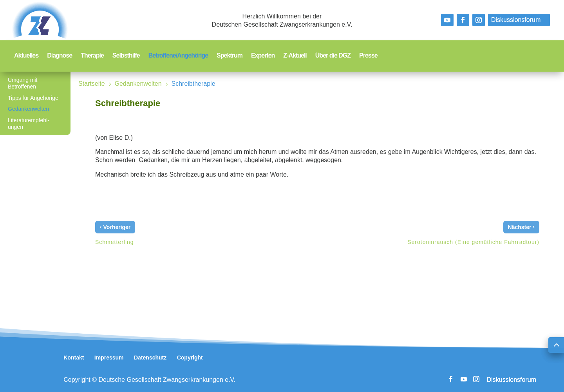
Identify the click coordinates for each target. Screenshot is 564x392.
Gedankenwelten (28, 109)
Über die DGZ (333, 56)
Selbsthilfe (126, 56)
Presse (368, 56)
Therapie (92, 56)
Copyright (190, 358)
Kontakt (74, 358)
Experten (263, 56)
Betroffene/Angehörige (178, 56)
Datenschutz (150, 358)
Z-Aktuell (295, 56)
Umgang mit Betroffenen (23, 83)
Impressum (109, 358)
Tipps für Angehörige (33, 98)
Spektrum (230, 56)
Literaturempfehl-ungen (29, 124)
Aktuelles (26, 56)
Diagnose (60, 56)
